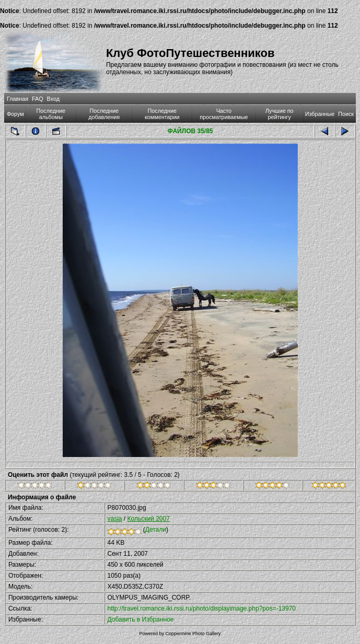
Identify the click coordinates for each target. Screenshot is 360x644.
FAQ (38, 99)
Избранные (320, 114)
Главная (18, 99)
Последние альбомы (51, 114)
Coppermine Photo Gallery (193, 634)
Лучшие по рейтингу (280, 114)
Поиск (346, 114)
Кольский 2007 (149, 519)
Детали (156, 530)
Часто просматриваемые (224, 114)
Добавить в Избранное (141, 619)
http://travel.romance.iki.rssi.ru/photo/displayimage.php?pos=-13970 (202, 608)
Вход (53, 99)
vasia (115, 519)
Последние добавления (104, 114)
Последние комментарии (162, 114)
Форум (15, 114)
